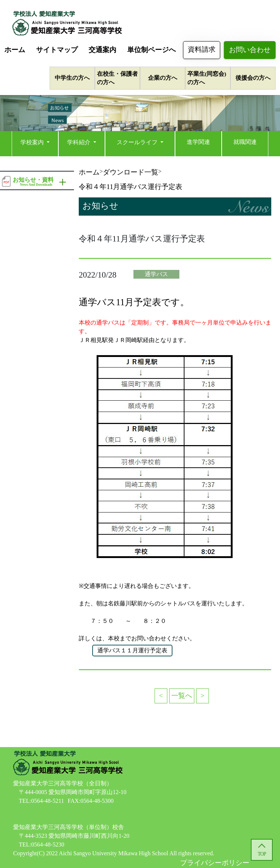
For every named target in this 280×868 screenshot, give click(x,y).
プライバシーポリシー (215, 863)
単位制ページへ (151, 50)
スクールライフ (138, 142)
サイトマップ (57, 50)
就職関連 (245, 142)
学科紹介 (79, 142)
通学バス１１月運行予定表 (132, 650)
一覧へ (182, 696)
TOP (262, 854)
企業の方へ (163, 78)
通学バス (156, 274)
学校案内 (33, 142)
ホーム (15, 50)
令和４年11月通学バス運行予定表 (131, 187)
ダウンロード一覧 (131, 172)
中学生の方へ (72, 78)
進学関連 (198, 142)
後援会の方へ (253, 78)
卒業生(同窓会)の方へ (207, 78)
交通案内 (102, 50)
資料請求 (202, 49)
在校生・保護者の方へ (117, 78)
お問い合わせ (250, 50)
